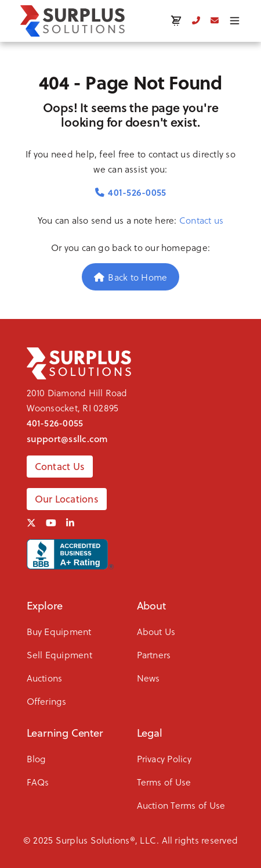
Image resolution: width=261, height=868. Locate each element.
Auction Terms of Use (181, 805)
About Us (156, 631)
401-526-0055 (131, 192)
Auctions (45, 678)
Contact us (201, 220)
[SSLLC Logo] (72, 21)
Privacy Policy (164, 758)
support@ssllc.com (68, 439)
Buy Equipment (59, 631)
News (148, 678)
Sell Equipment (59, 654)
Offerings (47, 701)
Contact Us (60, 467)
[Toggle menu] (235, 21)
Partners (154, 654)
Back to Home (131, 277)
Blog (37, 758)
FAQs (38, 782)
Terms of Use (164, 782)
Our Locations (67, 499)
